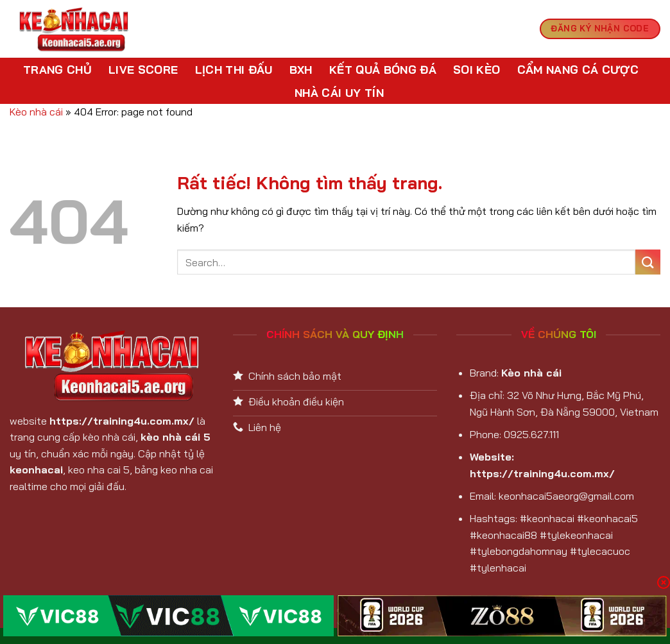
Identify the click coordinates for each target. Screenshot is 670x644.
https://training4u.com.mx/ (122, 421)
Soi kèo (477, 69)
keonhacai (36, 470)
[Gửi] (648, 262)
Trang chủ (57, 69)
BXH (301, 69)
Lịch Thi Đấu (234, 69)
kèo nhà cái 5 (176, 437)
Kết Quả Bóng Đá (383, 69)
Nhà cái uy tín (339, 92)
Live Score (143, 69)
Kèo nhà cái (36, 112)
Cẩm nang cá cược (578, 69)
